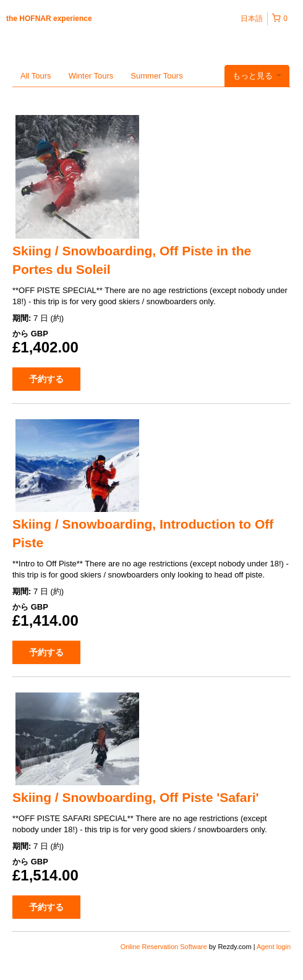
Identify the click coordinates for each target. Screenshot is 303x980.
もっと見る (257, 76)
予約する (46, 379)
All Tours (36, 76)
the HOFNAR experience (49, 19)
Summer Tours (156, 76)
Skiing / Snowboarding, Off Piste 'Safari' (136, 797)
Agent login (274, 947)
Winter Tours (91, 76)
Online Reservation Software (164, 947)
